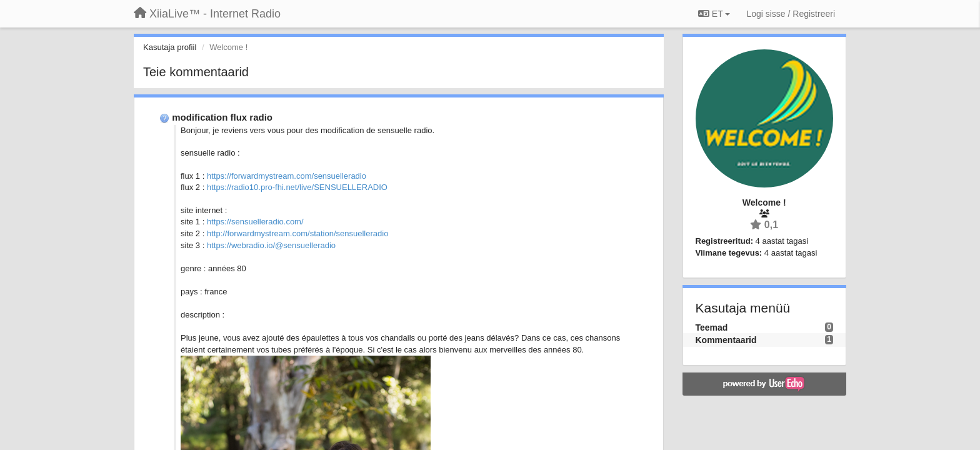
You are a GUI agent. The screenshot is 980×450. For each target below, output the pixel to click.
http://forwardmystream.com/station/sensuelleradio (297, 233)
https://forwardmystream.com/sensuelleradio (287, 176)
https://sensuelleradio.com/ (255, 222)
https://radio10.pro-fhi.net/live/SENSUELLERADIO (297, 187)
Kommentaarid (726, 340)
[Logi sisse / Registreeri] (791, 14)
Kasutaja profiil (170, 47)
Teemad (712, 327)
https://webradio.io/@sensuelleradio (271, 245)
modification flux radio (222, 117)
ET (714, 14)
